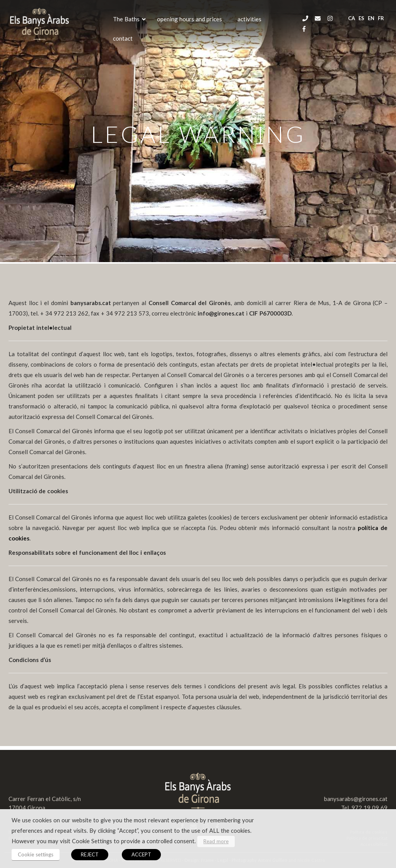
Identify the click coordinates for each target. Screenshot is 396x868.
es (361, 18)
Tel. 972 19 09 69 (364, 808)
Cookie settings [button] (36, 854)
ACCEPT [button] (141, 854)
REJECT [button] (90, 854)
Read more (216, 841)
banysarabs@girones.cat (356, 799)
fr (381, 18)
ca (352, 18)
